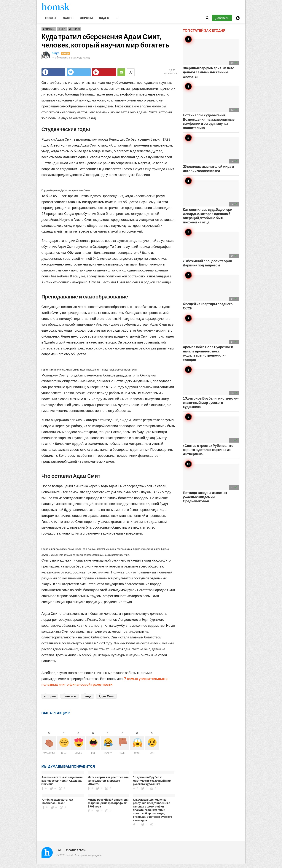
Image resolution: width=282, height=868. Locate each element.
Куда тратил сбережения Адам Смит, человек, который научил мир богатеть (105, 45)
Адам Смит (107, 700)
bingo (56, 57)
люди (87, 700)
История (74, 33)
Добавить (222, 22)
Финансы (49, 33)
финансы (70, 700)
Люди (62, 33)
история (50, 700)
